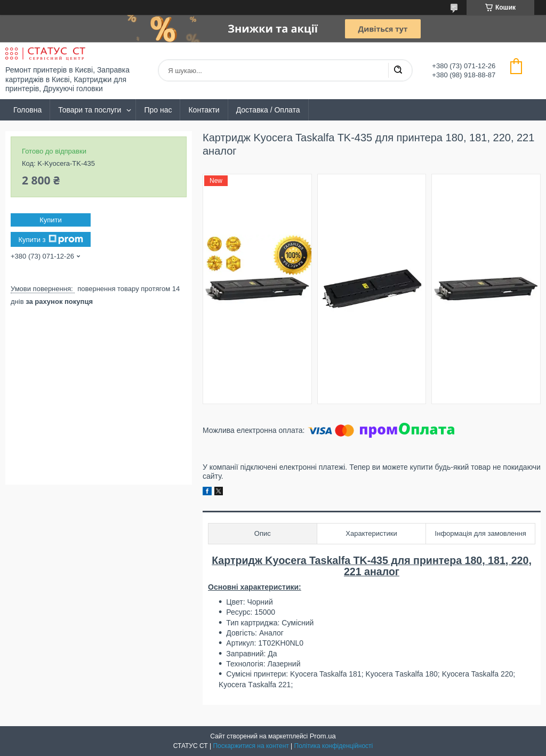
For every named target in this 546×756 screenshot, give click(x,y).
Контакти (204, 110)
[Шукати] (398, 70)
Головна (27, 110)
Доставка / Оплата (268, 110)
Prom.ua (323, 736)
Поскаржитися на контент (251, 746)
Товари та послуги (90, 110)
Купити (51, 220)
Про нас (158, 110)
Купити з (50, 239)
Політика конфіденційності (334, 746)
